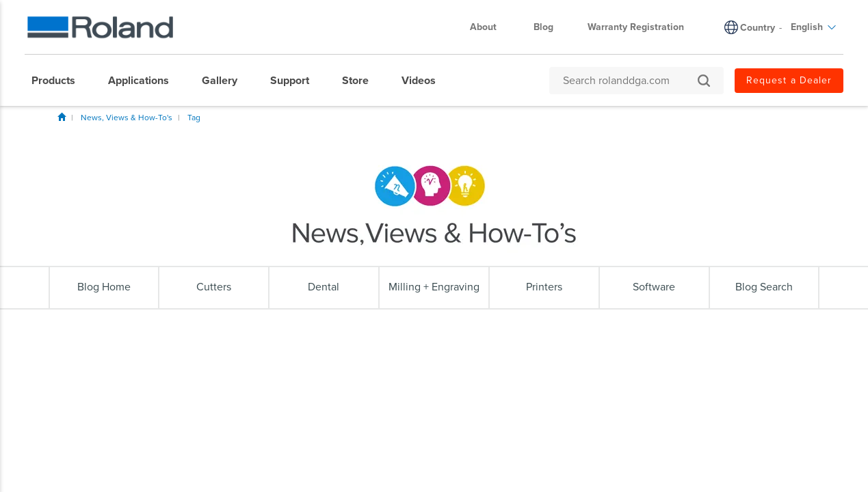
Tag (194, 118)
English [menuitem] (814, 27)
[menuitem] (60, 81)
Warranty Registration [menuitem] (636, 27)
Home (62, 117)
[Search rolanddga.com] (630, 81)
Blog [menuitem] (543, 27)
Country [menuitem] (758, 28)
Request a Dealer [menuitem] (789, 80)
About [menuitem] (490, 27)
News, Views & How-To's (127, 118)
